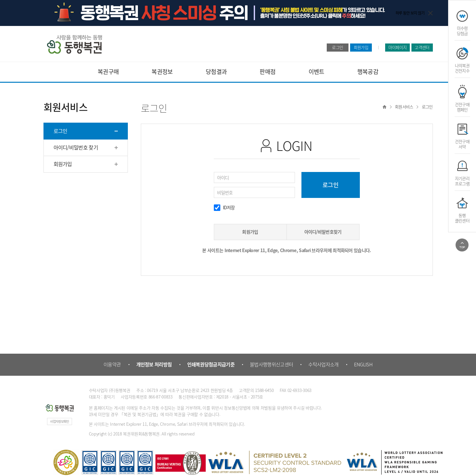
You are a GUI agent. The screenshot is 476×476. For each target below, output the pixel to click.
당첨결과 (216, 72)
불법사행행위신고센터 (271, 364)
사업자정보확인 (59, 421)
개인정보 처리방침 (154, 364)
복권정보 (162, 72)
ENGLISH (363, 364)
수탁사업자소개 (323, 364)
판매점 (268, 72)
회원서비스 (404, 107)
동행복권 (74, 44)
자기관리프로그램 (462, 181)
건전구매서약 (462, 144)
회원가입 (361, 47)
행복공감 (368, 72)
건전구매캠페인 (462, 107)
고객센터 (422, 47)
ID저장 (229, 207)
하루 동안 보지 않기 (410, 13)
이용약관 (112, 364)
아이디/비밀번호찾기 (323, 232)
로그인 (337, 47)
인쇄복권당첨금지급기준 (211, 364)
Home (384, 107)
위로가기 (462, 245)
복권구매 (108, 72)
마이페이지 (398, 47)
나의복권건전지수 (462, 68)
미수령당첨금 (462, 31)
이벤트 (317, 72)
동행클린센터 (462, 218)
